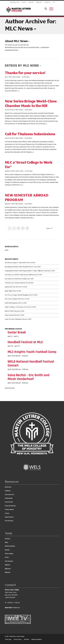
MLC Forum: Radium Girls (13, 299)
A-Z (54, 2)
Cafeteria (8, 491)
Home (7, 250)
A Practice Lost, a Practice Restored (15, 283)
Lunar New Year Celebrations (13, 319)
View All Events (10, 388)
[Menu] (50, 9)
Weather (7, 565)
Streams (47, 2)
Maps (7, 542)
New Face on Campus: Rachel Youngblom (17, 295)
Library (7, 513)
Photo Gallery (9, 554)
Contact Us (16, 608)
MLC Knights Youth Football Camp (32, 352)
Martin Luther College (18, 636)
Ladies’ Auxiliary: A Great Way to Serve (16, 307)
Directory (8, 539)
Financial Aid (9, 502)
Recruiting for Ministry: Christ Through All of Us (19, 267)
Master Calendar (10, 546)
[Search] (45, 9)
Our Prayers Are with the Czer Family (16, 279)
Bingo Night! (9, 291)
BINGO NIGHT (9, 311)
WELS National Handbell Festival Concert (31, 363)
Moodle (31, 2)
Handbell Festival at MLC (25, 342)
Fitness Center (9, 510)
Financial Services (10, 506)
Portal (24, 2)
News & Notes (17, 77)
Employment (9, 498)
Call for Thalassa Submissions (30, 134)
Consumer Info (9, 495)
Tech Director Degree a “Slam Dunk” (16, 263)
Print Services (9, 521)
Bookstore (8, 487)
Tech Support (9, 561)
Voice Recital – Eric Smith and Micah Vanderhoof (28, 377)
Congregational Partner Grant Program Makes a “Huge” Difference (24, 271)
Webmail (39, 2)
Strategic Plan (15, 2)
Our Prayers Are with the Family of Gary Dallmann (20, 275)
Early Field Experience (11, 303)
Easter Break (17, 332)
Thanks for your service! (25, 73)
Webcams (8, 569)
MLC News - (27, 77)
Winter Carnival (9, 315)
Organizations (9, 517)
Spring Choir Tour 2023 (12, 287)
